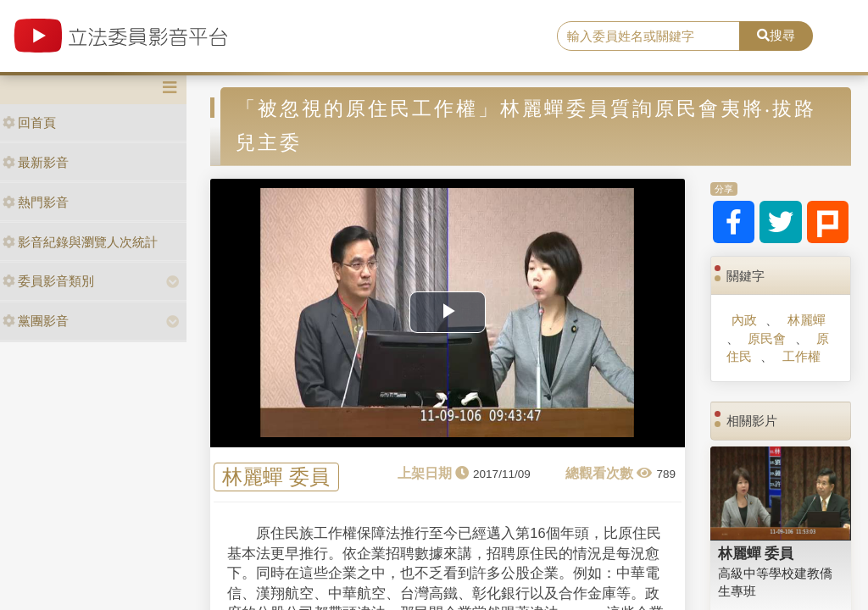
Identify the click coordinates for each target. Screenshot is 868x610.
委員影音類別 (48, 281)
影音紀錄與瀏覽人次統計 (80, 242)
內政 (744, 320)
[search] (648, 36)
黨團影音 (36, 321)
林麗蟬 (807, 320)
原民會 (767, 338)
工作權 (801, 356)
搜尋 (776, 35)
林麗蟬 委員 (276, 477)
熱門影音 (36, 202)
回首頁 (29, 122)
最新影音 (36, 162)
